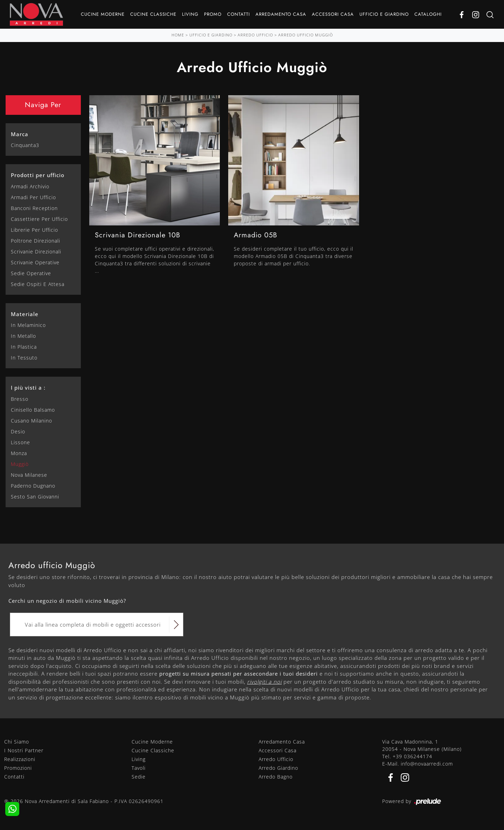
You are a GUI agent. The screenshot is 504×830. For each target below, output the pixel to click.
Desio (18, 431)
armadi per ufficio (33, 197)
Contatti (239, 14)
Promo (213, 14)
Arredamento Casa (281, 14)
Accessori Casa (333, 14)
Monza (19, 453)
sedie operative (31, 273)
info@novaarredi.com (427, 764)
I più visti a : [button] (28, 388)
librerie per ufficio (34, 230)
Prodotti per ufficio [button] (38, 175)
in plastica (24, 347)
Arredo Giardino (278, 768)
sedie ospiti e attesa (38, 284)
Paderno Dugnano (33, 486)
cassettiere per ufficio (39, 219)
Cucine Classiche (153, 14)
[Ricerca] (490, 15)
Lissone (20, 442)
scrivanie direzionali (36, 252)
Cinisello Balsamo (33, 410)
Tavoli (139, 768)
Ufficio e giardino (384, 14)
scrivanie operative (35, 262)
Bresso (20, 399)
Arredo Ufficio (255, 35)
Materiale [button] (25, 314)
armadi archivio (30, 186)
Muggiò (20, 464)
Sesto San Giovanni (35, 497)
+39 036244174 (412, 756)
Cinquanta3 (25, 145)
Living (190, 14)
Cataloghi (428, 14)
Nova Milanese (29, 475)
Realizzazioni (20, 759)
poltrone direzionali (36, 241)
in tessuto (24, 358)
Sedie (139, 777)
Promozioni (18, 768)
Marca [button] (20, 134)
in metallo (23, 336)
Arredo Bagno (276, 777)
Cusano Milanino (31, 421)
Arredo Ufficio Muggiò (306, 35)
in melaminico (28, 325)
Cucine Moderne (103, 14)
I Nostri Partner (24, 750)
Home (178, 35)
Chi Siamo (17, 742)
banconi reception (34, 208)
